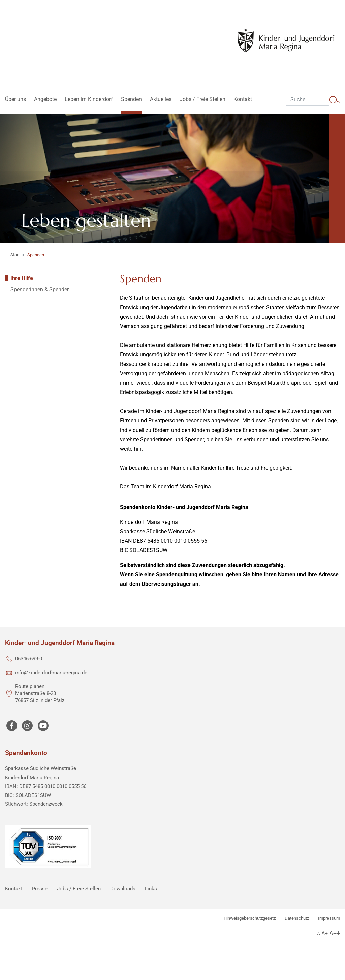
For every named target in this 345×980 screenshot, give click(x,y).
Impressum (329, 918)
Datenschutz (297, 918)
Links (151, 889)
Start (15, 255)
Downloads (123, 889)
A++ (335, 933)
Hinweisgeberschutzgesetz (250, 918)
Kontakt (14, 889)
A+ (325, 933)
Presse (40, 889)
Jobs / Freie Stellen (79, 889)
